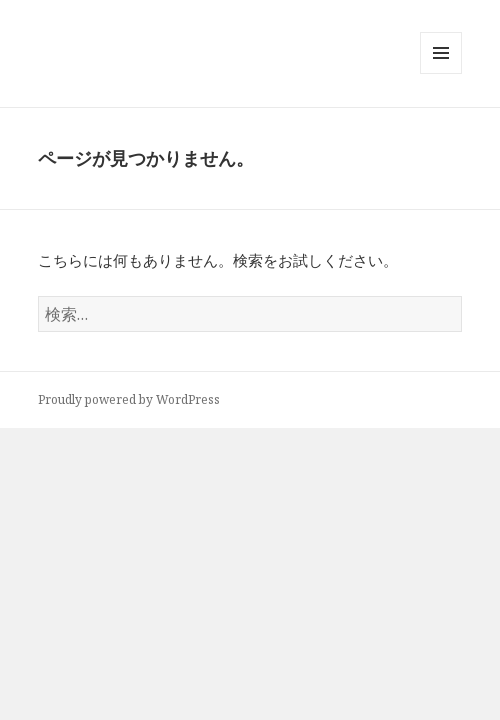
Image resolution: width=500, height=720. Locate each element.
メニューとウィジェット (441, 73)
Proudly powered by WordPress (129, 399)
